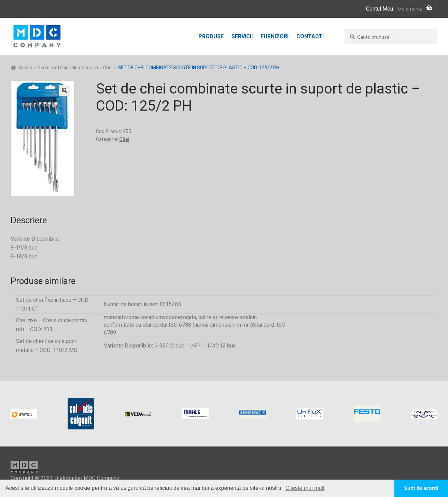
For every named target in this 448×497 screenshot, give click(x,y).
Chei (108, 68)
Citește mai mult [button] (305, 488)
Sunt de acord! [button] (421, 488)
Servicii (242, 36)
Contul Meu (380, 9)
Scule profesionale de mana (68, 68)
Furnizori (275, 36)
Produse (211, 36)
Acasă (26, 68)
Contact (310, 36)
